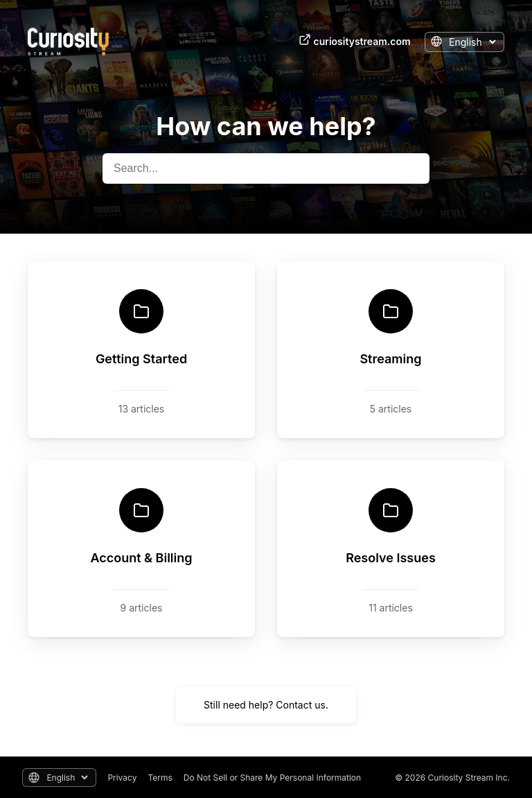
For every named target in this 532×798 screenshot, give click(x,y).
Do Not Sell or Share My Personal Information (272, 778)
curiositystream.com (355, 40)
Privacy (122, 778)
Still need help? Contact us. (266, 705)
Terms (160, 778)
